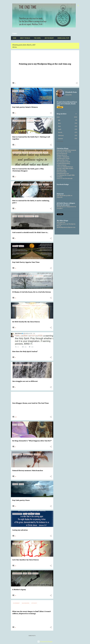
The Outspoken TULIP (63, 162)
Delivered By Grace (63, 160)
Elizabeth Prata (71, 92)
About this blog (25, 38)
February (61, 135)
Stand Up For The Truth (64, 152)
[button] (77, 83)
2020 (58, 117)
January (61, 139)
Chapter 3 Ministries (63, 157)
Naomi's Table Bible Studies (65, 168)
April (60, 129)
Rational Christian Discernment (66, 150)
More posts (32, 636)
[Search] (78, 6)
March (60, 132)
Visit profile (68, 95)
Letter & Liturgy (62, 165)
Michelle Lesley (61, 170)
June (59, 123)
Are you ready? (49, 38)
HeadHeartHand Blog (63, 163)
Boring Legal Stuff (63, 38)
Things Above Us (62, 155)
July (59, 120)
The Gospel (37, 38)
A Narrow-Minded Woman (65, 167)
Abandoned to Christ (63, 159)
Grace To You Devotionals (65, 178)
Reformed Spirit (62, 172)
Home (14, 38)
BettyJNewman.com (63, 173)
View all (15, 47)
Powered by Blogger (45, 642)
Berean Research (62, 154)
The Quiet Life (61, 222)
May (59, 126)
